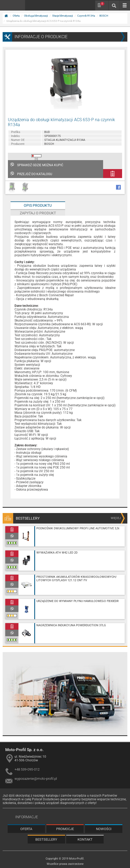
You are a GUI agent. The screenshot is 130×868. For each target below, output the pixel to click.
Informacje (27, 817)
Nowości (104, 829)
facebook (118, 187)
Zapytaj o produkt (38, 213)
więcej (116, 518)
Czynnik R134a (86, 16)
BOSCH (104, 16)
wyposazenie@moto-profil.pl (36, 779)
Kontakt (85, 839)
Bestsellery (46, 839)
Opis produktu (38, 205)
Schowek (102, 4)
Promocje (65, 829)
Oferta (16, 16)
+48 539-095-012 (27, 769)
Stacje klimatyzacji (62, 16)
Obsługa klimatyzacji (36, 16)
